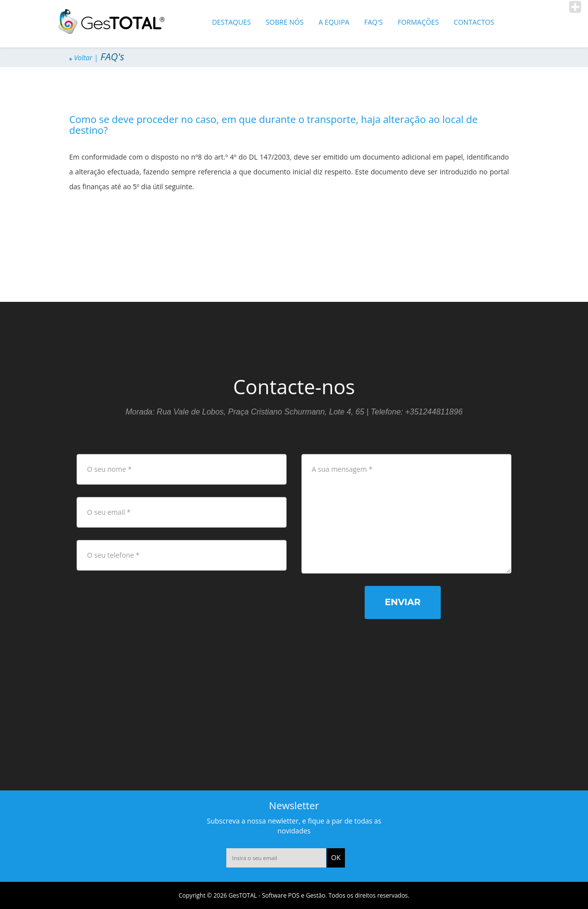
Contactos (474, 22)
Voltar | (84, 58)
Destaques (231, 22)
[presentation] (159, 605)
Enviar (403, 602)
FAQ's (374, 22)
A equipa (334, 22)
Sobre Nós (285, 22)
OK (336, 857)
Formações (418, 22)
